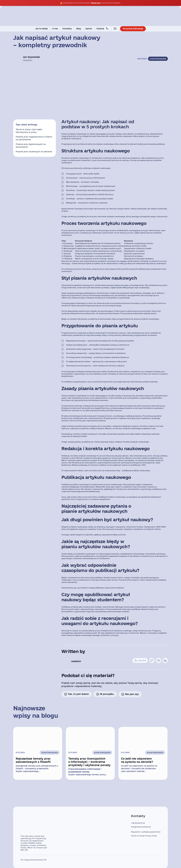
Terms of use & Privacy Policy (144, 836)
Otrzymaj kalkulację (132, 29)
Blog (79, 29)
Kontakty (68, 29)
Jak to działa (42, 29)
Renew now (96, 3)
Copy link (140, 660)
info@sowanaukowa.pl (141, 827)
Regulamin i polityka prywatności (146, 832)
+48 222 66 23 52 (138, 823)
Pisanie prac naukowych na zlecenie (34, 152)
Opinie (89, 29)
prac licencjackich (110, 298)
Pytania (101, 29)
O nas (56, 29)
